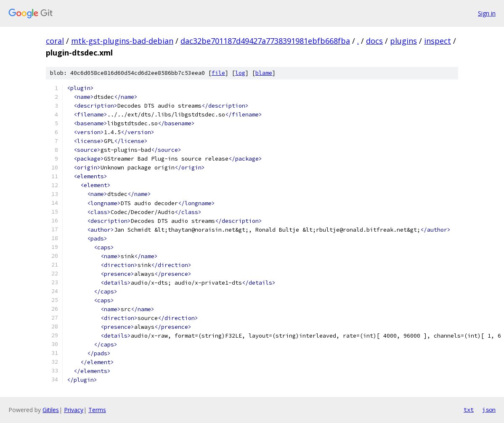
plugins (403, 41)
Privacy (74, 410)
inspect (438, 41)
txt (469, 410)
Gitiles (51, 410)
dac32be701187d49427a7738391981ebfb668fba (265, 41)
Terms (97, 410)
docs (374, 41)
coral (55, 41)
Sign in (487, 13)
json (489, 410)
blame (264, 73)
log (240, 73)
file (218, 73)
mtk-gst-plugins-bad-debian (122, 41)
